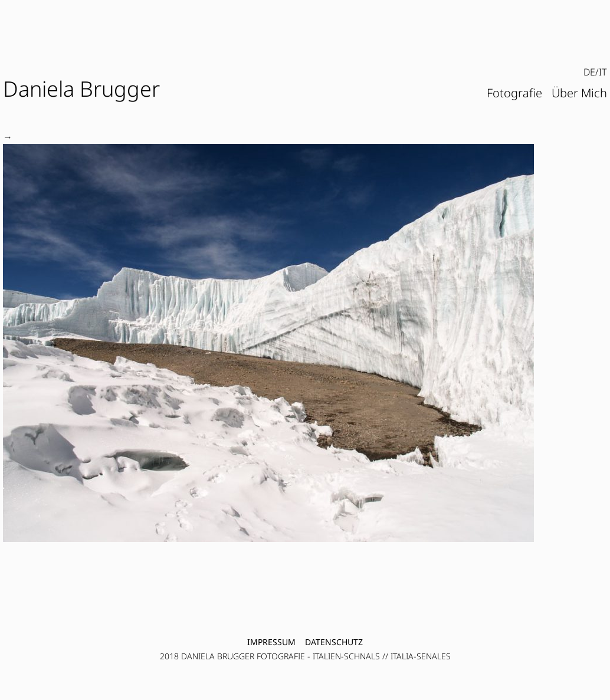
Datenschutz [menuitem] (334, 642)
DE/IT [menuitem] (595, 72)
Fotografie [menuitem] (514, 93)
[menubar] (595, 73)
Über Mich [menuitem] (579, 93)
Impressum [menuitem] (271, 642)
